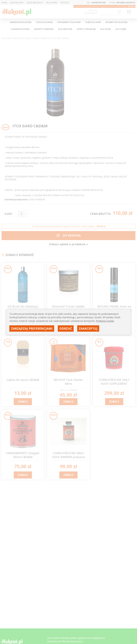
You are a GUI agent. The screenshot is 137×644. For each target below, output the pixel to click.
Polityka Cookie (105, 321)
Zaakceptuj (88, 328)
